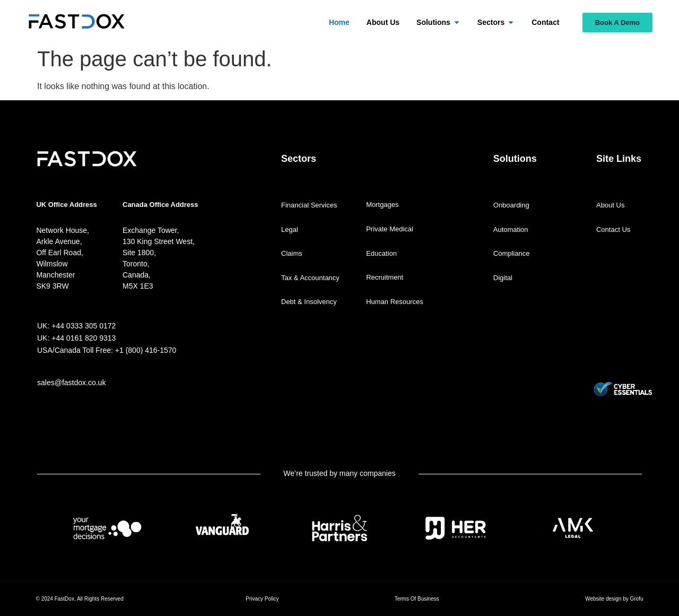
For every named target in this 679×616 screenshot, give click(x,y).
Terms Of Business (417, 599)
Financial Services (309, 205)
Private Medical (390, 229)
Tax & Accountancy (310, 278)
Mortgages (382, 205)
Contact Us (613, 229)
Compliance (512, 253)
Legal (290, 229)
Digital (503, 278)
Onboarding (511, 205)
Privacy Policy (262, 599)
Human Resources (395, 302)
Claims (292, 253)
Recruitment (385, 277)
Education (381, 253)
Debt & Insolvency (309, 302)
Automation (511, 229)
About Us (610, 205)
